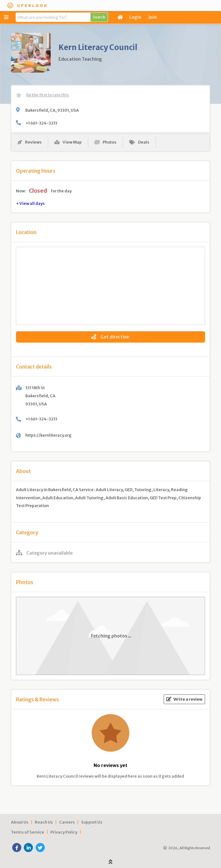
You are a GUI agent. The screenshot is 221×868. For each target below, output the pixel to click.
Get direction (110, 337)
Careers (67, 822)
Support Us (92, 822)
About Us (20, 822)
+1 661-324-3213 (41, 123)
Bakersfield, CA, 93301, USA (52, 110)
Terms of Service (28, 832)
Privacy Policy (64, 832)
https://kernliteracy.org (49, 435)
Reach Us (44, 822)
